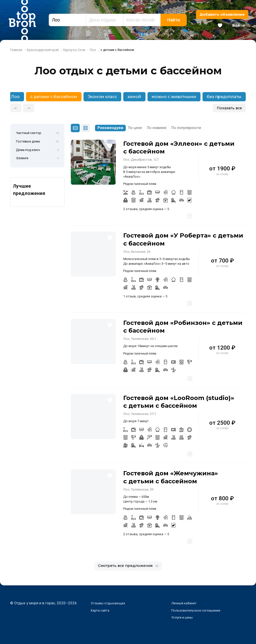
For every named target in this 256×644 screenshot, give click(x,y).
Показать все (229, 108)
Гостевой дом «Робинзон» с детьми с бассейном (183, 327)
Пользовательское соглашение (198, 610)
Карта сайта (101, 610)
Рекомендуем (110, 128)
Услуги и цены (184, 617)
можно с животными (174, 97)
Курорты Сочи (74, 50)
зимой (134, 97)
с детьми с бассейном (54, 97)
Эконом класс (102, 97)
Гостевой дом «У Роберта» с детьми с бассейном (183, 239)
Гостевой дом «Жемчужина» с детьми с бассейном (171, 477)
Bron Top (22, 20)
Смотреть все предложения (128, 566)
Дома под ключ (37, 150)
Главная (16, 50)
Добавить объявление (222, 14)
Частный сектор (37, 133)
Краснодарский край (43, 50)
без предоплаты (224, 97)
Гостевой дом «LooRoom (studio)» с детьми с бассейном (179, 402)
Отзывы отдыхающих (110, 603)
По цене (135, 128)
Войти (238, 25)
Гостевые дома (37, 142)
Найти (174, 20)
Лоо (93, 50)
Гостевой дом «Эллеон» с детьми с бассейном (179, 147)
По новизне (157, 128)
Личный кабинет (185, 603)
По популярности (186, 128)
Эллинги (37, 158)
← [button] (16, 108)
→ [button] (29, 108)
